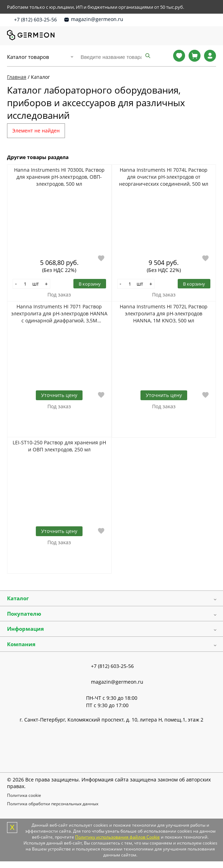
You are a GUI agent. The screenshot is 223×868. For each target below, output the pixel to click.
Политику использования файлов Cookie (117, 837)
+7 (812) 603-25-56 (35, 19)
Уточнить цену (59, 395)
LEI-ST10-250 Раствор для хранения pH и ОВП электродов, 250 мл (59, 446)
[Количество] (25, 284)
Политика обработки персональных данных (53, 804)
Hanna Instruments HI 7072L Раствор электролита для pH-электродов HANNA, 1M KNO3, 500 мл (164, 313)
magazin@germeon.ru (97, 19)
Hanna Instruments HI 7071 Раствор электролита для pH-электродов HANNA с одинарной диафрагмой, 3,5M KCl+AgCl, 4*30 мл (59, 314)
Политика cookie (24, 795)
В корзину (90, 284)
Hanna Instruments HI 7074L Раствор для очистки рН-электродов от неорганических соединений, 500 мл (164, 177)
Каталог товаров (28, 57)
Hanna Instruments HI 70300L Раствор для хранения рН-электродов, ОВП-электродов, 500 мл (59, 177)
